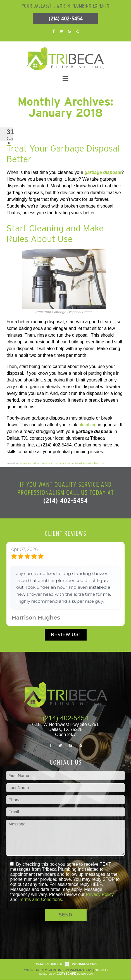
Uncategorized (27, 463)
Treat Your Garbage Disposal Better (63, 154)
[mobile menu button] (65, 79)
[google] (70, 31)
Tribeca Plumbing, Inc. (92, 463)
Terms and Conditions (40, 899)
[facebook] (54, 31)
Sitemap (102, 970)
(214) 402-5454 (66, 18)
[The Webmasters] (66, 966)
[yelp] (77, 31)
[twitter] (61, 31)
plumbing (88, 425)
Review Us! (65, 635)
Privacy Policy (100, 894)
